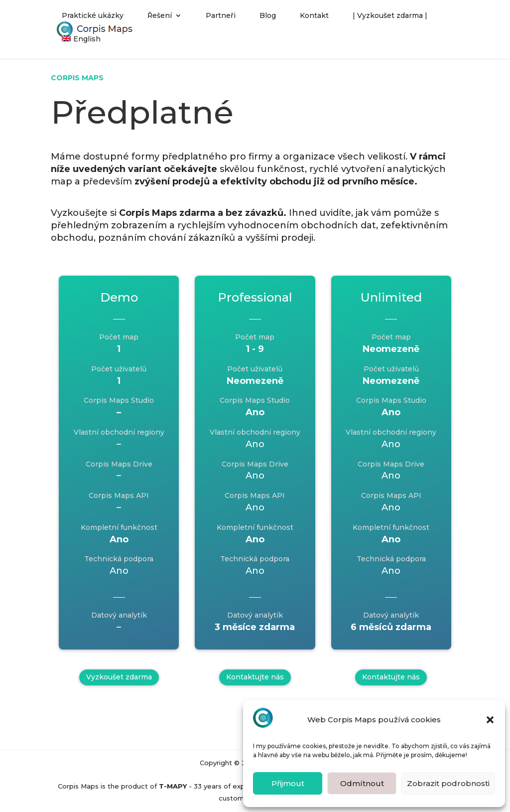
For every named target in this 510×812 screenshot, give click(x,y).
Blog (268, 20)
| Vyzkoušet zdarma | (390, 20)
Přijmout (288, 783)
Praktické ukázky (93, 20)
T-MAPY (173, 786)
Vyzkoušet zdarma (119, 677)
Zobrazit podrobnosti (448, 783)
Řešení (160, 20)
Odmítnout (362, 783)
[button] (490, 720)
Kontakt (314, 20)
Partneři (221, 20)
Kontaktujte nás (255, 677)
